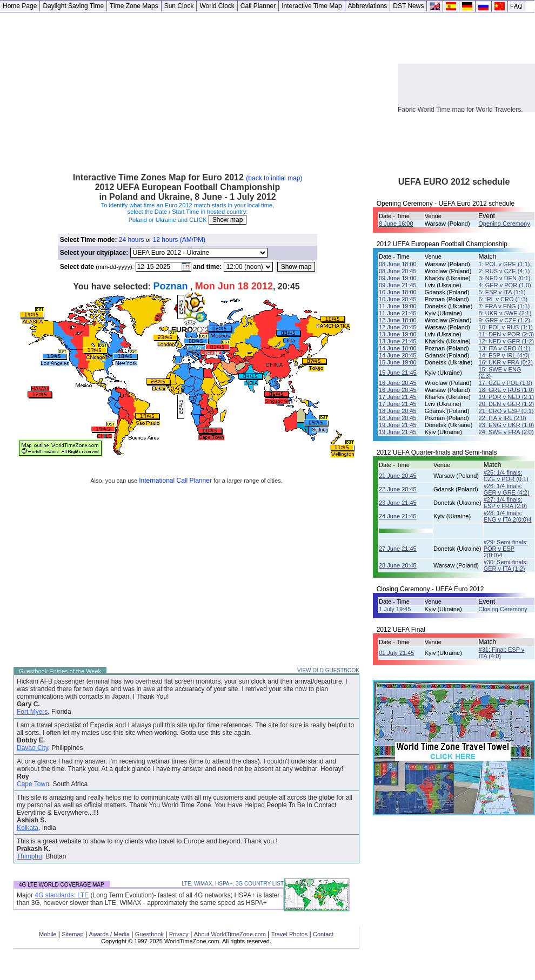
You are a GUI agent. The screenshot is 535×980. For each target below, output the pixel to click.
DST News (408, 6)
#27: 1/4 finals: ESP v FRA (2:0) (506, 503)
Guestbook (149, 934)
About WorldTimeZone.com (230, 934)
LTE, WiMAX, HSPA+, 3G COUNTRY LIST (233, 884)
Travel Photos (289, 934)
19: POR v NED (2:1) (507, 397)
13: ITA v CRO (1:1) (505, 348)
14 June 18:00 (398, 348)
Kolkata (28, 828)
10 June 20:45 (398, 299)
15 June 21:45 (398, 373)
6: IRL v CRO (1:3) (503, 299)
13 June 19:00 (398, 334)
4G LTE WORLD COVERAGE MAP (62, 885)
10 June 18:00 (398, 292)
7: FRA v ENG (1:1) (504, 306)
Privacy (179, 934)
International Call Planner (175, 481)
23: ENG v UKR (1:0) (507, 425)
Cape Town (33, 784)
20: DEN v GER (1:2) (507, 404)
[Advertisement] (199, 88)
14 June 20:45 (398, 355)
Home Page (20, 6)
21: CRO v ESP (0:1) (506, 411)
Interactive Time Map (312, 6)
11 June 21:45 (398, 313)
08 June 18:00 (398, 264)
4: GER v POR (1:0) (505, 285)
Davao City (32, 748)
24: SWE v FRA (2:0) (506, 432)
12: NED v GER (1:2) (507, 341)
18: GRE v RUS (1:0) (507, 390)
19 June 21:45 (398, 425)
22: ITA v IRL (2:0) (503, 418)
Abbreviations (368, 6)
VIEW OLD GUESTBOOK (328, 670)
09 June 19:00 (398, 278)
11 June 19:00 (398, 306)
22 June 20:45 (398, 489)
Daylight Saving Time (73, 6)
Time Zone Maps (134, 6)
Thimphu (29, 856)
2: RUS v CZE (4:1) (504, 271)
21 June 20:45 (398, 476)
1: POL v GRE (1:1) (504, 264)
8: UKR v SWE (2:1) (505, 313)
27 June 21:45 (398, 549)
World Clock (217, 6)
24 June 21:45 (398, 516)
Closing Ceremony (503, 609)
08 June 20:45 (398, 271)
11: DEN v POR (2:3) (507, 334)
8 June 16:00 (396, 224)
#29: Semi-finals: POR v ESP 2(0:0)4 (506, 549)
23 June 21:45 (398, 503)
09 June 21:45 (398, 285)
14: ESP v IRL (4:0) (504, 355)
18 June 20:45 (398, 411)
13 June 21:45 (398, 341)
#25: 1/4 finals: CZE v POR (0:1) (506, 476)
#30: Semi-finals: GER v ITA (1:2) (506, 565)
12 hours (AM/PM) (179, 240)
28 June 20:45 (398, 565)
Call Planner (258, 6)
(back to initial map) (274, 178)
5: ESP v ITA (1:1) (502, 292)
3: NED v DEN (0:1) (505, 278)
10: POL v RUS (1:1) (506, 327)
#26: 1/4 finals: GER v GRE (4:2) (507, 489)
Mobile (48, 934)
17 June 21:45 (398, 397)
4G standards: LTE (62, 895)
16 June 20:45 (398, 383)
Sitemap (72, 934)
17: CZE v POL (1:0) (506, 383)
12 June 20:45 (398, 327)
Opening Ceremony (504, 224)
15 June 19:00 (398, 362)
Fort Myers (32, 712)
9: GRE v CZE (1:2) (504, 320)
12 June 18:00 (398, 320)
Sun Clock (179, 6)
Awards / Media (109, 934)
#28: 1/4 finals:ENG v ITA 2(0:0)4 (508, 516)
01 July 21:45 (396, 653)
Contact (323, 934)
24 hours (132, 240)
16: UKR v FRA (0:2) (506, 362)
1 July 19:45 (395, 609)
